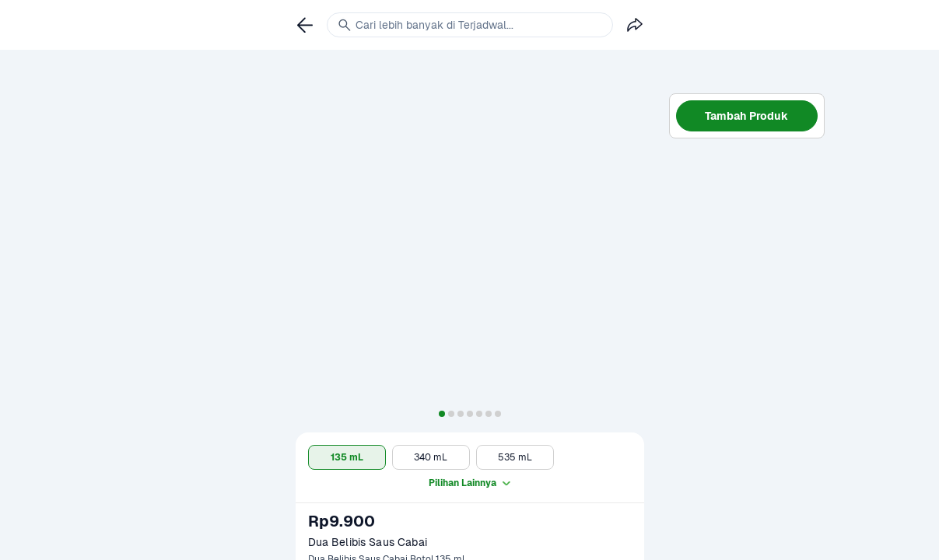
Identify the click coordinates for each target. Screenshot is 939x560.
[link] (305, 25)
